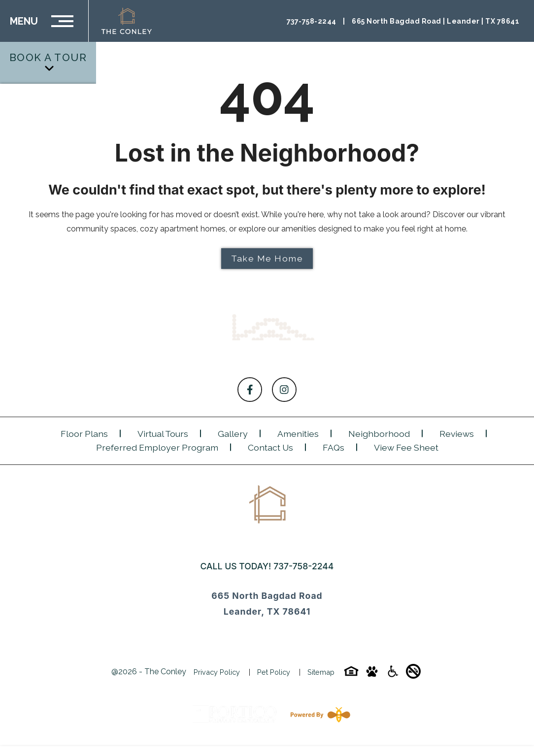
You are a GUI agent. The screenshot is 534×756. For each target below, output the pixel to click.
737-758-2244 (303, 566)
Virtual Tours (163, 434)
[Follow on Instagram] (284, 390)
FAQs (334, 447)
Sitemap (321, 672)
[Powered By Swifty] (318, 715)
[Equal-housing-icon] (351, 674)
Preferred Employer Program (157, 447)
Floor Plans (84, 434)
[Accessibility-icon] (393, 674)
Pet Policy (274, 672)
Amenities (298, 434)
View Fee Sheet (406, 447)
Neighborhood (379, 434)
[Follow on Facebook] (250, 390)
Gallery (233, 434)
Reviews (457, 434)
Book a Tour (48, 62)
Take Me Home (267, 258)
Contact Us (270, 447)
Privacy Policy (217, 672)
